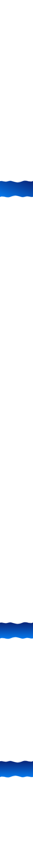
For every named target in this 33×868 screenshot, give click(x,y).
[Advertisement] (16, 81)
